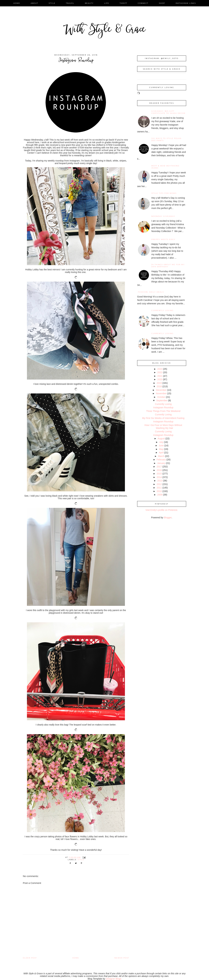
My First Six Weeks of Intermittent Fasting (163, 418)
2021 (160, 376)
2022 (160, 372)
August (161, 438)
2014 (159, 477)
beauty (89, 3)
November (161, 393)
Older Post (30, 958)
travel (70, 3)
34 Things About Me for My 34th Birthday (168, 266)
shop (162, 3)
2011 (159, 488)
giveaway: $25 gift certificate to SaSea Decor (168, 112)
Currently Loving (162, 310)
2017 (159, 467)
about (34, 3)
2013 (160, 481)
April (161, 453)
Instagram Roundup (163, 407)
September (162, 400)
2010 (159, 491)
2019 (159, 383)
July (161, 442)
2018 (159, 386)
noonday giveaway (163, 216)
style (52, 3)
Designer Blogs (114, 979)
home (17, 3)
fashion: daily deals (151, 292)
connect (143, 3)
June (161, 446)
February (161, 460)
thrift (123, 3)
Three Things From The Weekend (163, 411)
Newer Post (122, 958)
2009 (160, 495)
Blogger (168, 518)
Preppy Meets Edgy (163, 239)
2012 (159, 484)
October (161, 397)
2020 (160, 379)
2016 (159, 470)
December (161, 390)
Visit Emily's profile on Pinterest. (162, 510)
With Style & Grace (104, 30)
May (161, 449)
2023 (160, 369)
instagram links (186, 3)
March (161, 456)
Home (76, 958)
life (107, 3)
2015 (159, 474)
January (161, 463)
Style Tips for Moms (164, 193)
